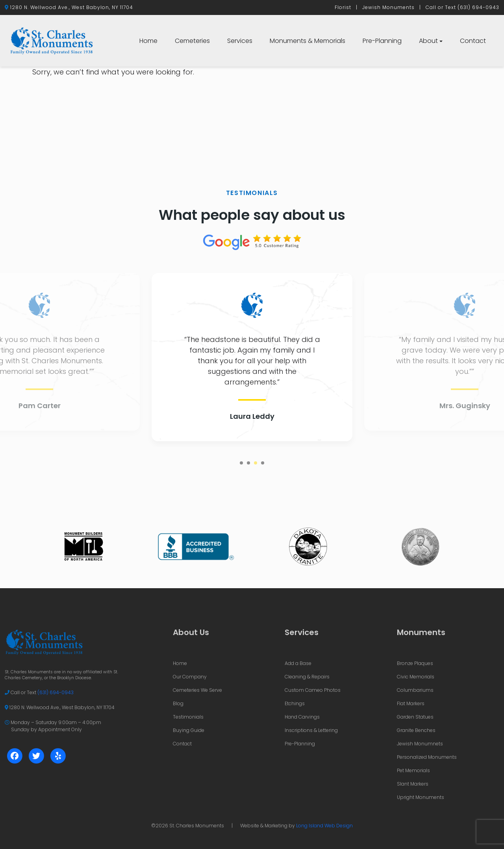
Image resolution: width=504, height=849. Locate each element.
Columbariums (415, 690)
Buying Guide (189, 730)
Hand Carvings (302, 717)
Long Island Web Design (324, 826)
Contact (473, 41)
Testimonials (188, 717)
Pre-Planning (382, 41)
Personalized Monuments (427, 757)
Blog (178, 703)
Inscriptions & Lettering (311, 730)
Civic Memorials (416, 677)
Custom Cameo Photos (313, 690)
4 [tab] (263, 463)
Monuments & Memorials (308, 41)
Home (148, 41)
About (428, 41)
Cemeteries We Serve (197, 690)
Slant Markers (413, 784)
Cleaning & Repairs (307, 677)
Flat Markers (411, 703)
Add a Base (298, 663)
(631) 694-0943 (478, 7)
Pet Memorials (413, 770)
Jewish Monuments (388, 7)
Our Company (190, 677)
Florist (343, 7)
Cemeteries (192, 41)
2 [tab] (248, 463)
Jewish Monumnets (420, 744)
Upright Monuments (421, 797)
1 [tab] (241, 463)
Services (240, 41)
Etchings (295, 703)
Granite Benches (416, 730)
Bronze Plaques (415, 663)
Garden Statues (415, 717)
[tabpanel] (252, 357)
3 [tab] (256, 463)
